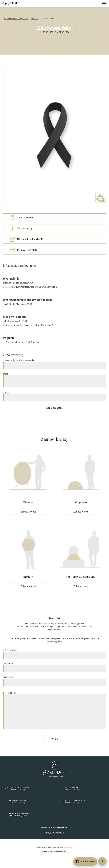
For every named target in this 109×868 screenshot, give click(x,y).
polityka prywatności (54, 833)
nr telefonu (54, 666)
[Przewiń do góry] (102, 861)
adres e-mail (54, 680)
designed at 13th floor (44, 847)
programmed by (62, 847)
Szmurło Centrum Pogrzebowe (16, 19)
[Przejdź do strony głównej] (11, 4)
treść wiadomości (54, 711)
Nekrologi (35, 19)
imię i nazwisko (54, 653)
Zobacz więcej (28, 512)
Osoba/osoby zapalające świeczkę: (54, 363)
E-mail (54, 395)
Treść (54, 380)
